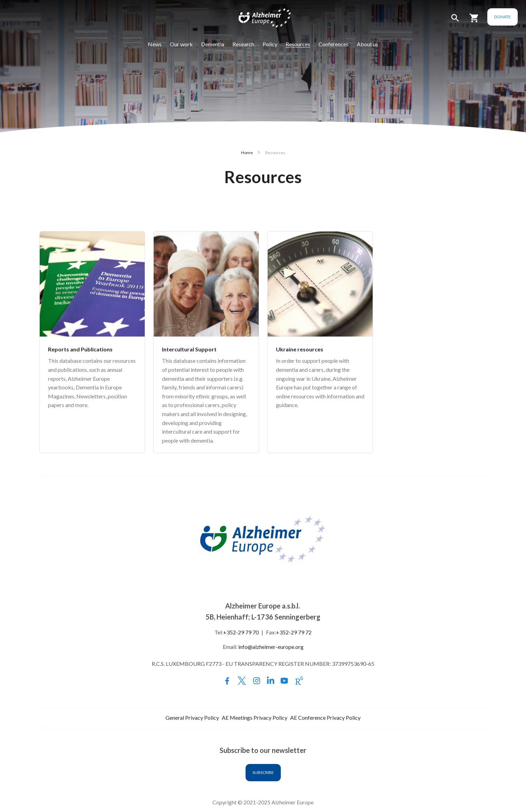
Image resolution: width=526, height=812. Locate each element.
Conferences (333, 44)
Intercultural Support (189, 349)
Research (243, 44)
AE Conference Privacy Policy (325, 717)
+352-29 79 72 (294, 632)
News (155, 44)
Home (247, 153)
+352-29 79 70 (241, 632)
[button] (455, 21)
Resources (298, 44)
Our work (181, 44)
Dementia (213, 44)
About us (367, 44)
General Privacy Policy (192, 717)
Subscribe (263, 772)
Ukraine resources (300, 349)
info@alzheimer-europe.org (271, 647)
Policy (270, 44)
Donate (503, 17)
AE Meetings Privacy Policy (255, 717)
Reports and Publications (80, 349)
